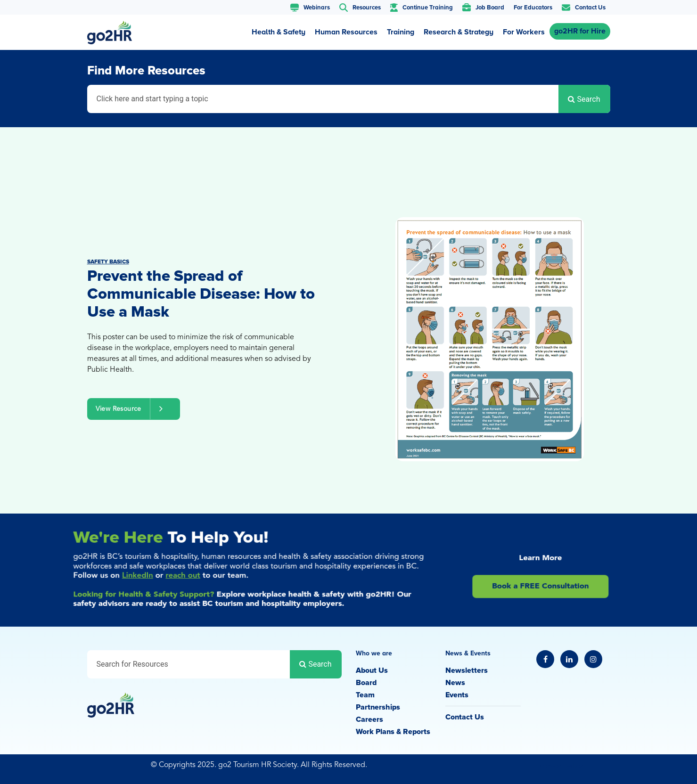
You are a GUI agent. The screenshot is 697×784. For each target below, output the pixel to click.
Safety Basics (108, 262)
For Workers (524, 32)
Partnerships (378, 707)
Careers (369, 719)
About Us (372, 670)
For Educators (533, 8)
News (455, 683)
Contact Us (465, 717)
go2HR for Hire (580, 31)
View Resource (134, 409)
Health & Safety (279, 32)
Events (457, 695)
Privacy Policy (559, 766)
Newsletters (467, 670)
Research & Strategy (459, 32)
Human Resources (346, 32)
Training (401, 32)
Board (366, 683)
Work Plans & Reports (393, 732)
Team (365, 695)
